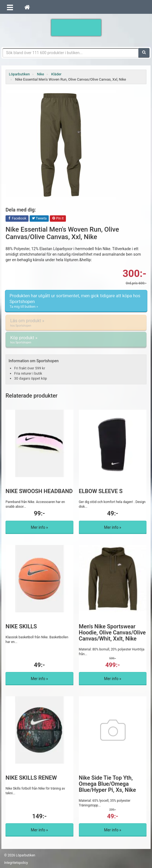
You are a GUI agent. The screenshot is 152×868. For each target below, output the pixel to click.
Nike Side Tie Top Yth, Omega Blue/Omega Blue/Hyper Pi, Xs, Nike (107, 784)
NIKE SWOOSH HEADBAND (39, 491)
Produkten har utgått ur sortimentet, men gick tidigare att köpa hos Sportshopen (76, 301)
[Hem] (27, 7)
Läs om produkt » (76, 323)
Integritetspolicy (16, 863)
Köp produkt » (76, 340)
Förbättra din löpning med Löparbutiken (76, 28)
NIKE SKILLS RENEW (31, 778)
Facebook (17, 219)
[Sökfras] (71, 53)
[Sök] (144, 53)
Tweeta (39, 219)
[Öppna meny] (10, 7)
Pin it (58, 219)
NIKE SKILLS (21, 626)
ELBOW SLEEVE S (101, 491)
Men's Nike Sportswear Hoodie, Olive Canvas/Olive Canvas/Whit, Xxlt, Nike (112, 633)
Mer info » (39, 527)
